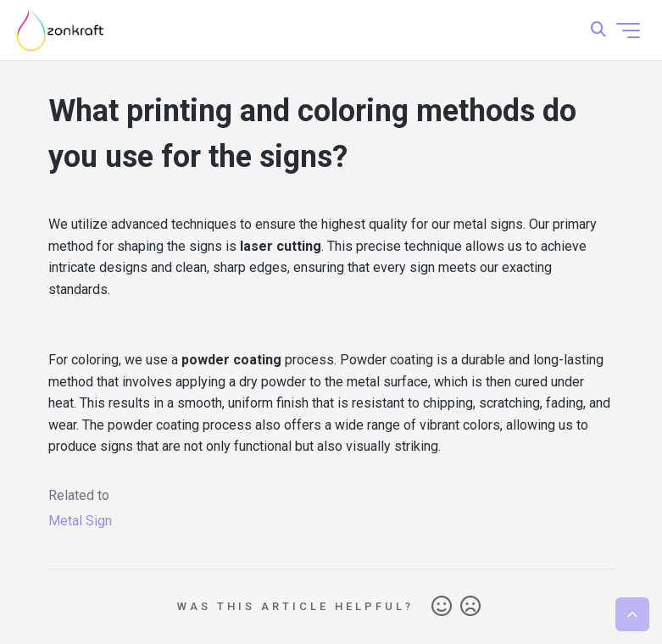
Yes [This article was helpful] (442, 607)
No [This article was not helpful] (470, 607)
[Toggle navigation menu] (628, 31)
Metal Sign (80, 521)
